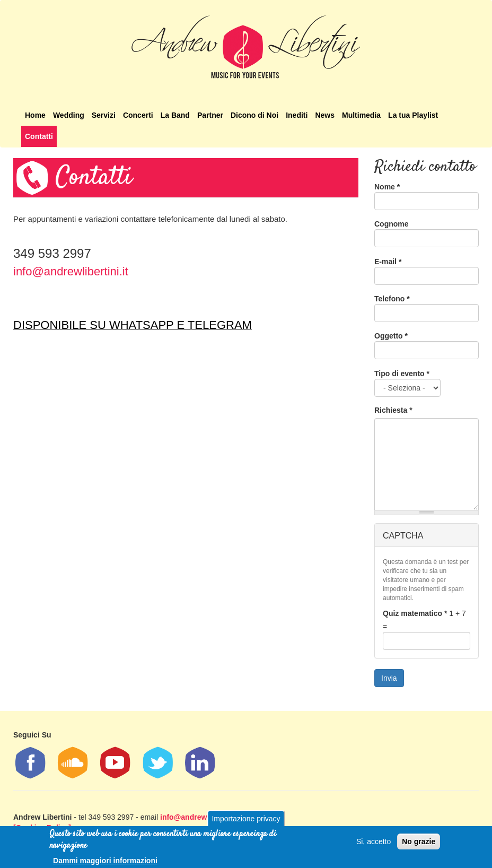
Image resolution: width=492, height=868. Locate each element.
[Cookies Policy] (42, 828)
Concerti (138, 115)
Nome (387, 187)
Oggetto (391, 336)
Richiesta (393, 410)
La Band (175, 115)
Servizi (104, 115)
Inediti (297, 115)
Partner (210, 115)
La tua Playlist (413, 115)
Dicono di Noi (254, 115)
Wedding (69, 115)
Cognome (392, 224)
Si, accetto (374, 844)
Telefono (392, 299)
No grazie (419, 844)
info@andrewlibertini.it (71, 271)
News (325, 115)
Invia (389, 678)
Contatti (39, 136)
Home (35, 115)
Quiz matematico (415, 613)
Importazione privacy (246, 821)
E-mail (388, 262)
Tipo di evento (402, 374)
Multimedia (361, 115)
